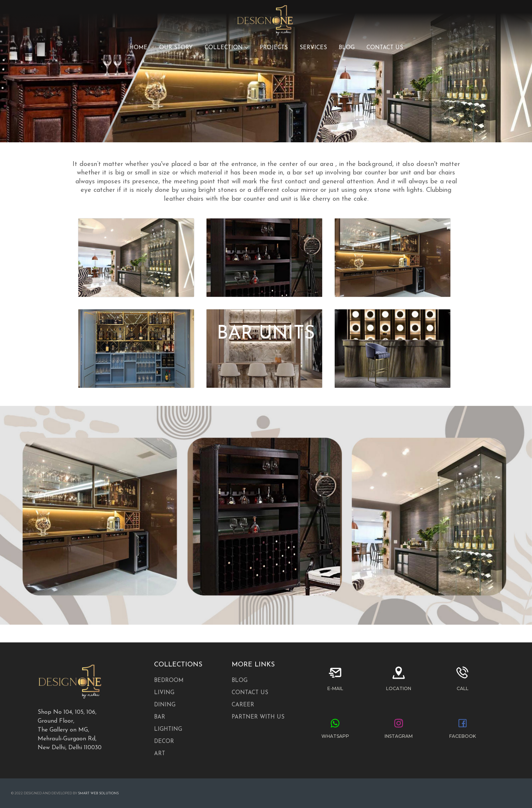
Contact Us (250, 693)
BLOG (347, 48)
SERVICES (313, 48)
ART (160, 754)
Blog (240, 681)
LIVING (164, 693)
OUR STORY (176, 48)
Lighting (168, 729)
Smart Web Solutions (98, 793)
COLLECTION (226, 48)
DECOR (164, 742)
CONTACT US (385, 48)
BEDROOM (169, 681)
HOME (138, 48)
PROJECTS (274, 48)
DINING (165, 705)
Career (243, 705)
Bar (160, 717)
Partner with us (258, 717)
